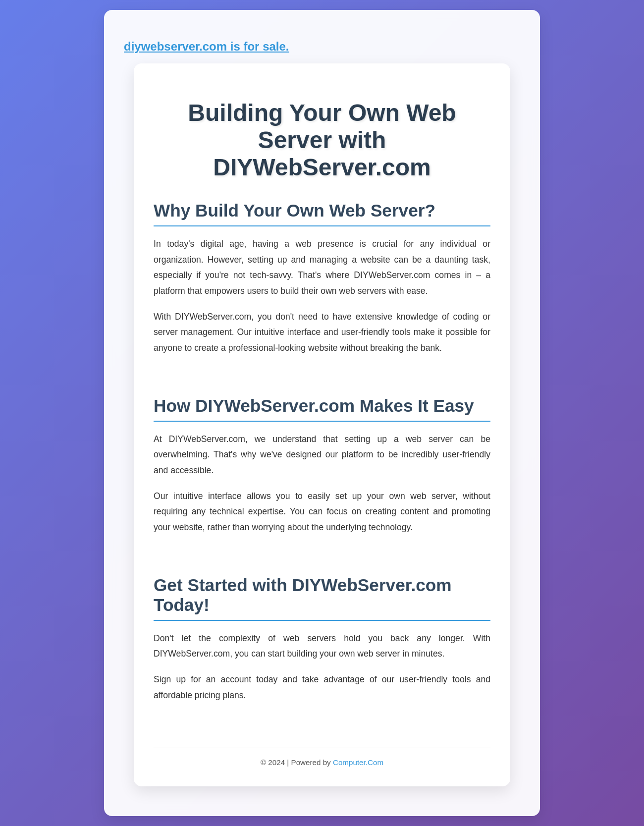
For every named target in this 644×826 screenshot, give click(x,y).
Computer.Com (358, 762)
